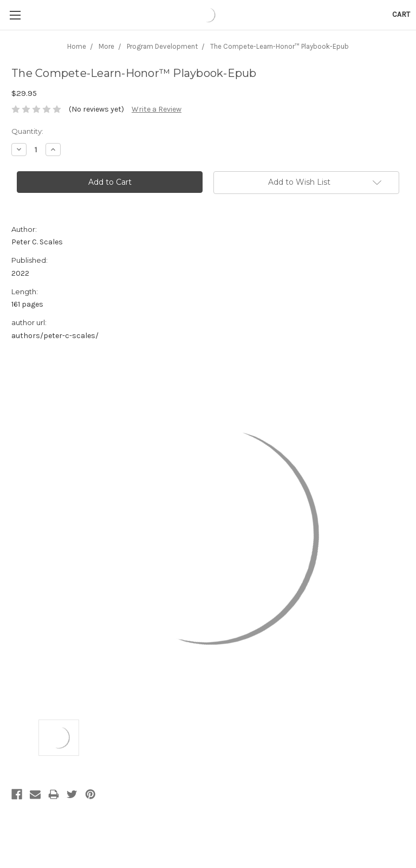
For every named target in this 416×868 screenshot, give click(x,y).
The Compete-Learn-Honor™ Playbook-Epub (279, 46)
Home (77, 46)
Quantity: (27, 131)
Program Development (162, 46)
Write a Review (157, 109)
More (106, 46)
